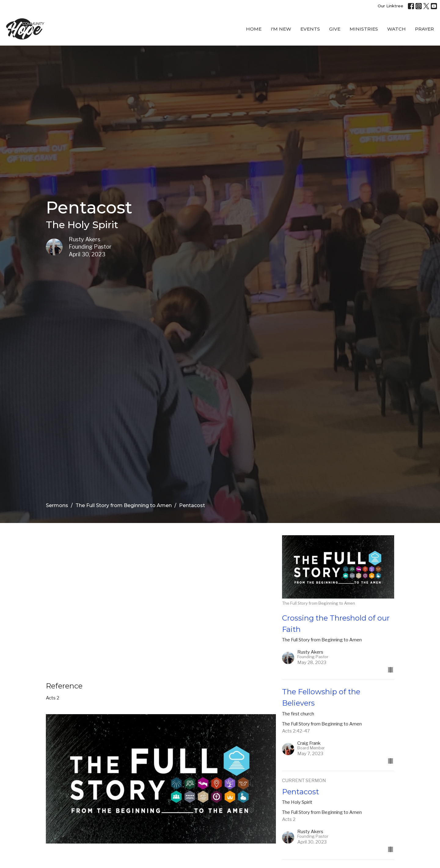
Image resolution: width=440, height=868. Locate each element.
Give (335, 29)
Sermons (57, 505)
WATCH (396, 29)
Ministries (364, 29)
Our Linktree (391, 6)
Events (310, 29)
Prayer (424, 29)
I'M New (281, 29)
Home (254, 29)
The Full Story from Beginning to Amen (124, 505)
